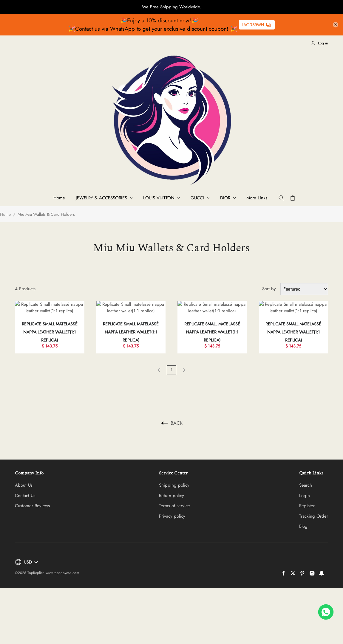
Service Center (173, 466)
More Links (257, 198)
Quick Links (311, 466)
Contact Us (25, 489)
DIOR (225, 198)
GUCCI (197, 198)
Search (306, 479)
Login (305, 489)
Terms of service (174, 499)
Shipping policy (174, 479)
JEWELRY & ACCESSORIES (101, 198)
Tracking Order (314, 509)
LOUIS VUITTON (159, 198)
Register (307, 499)
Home (59, 198)
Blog (303, 520)
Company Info (29, 466)
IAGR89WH (256, 25)
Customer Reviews (32, 499)
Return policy (171, 489)
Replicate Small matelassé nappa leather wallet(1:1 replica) (50, 325)
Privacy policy (172, 509)
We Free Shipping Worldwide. (172, 7)
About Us (24, 479)
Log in (319, 43)
